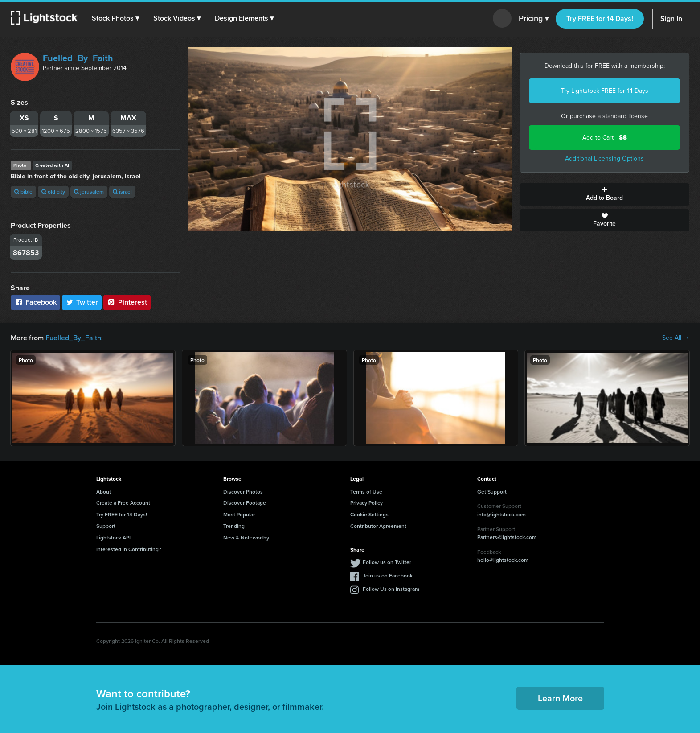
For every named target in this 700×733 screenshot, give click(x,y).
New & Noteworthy (246, 537)
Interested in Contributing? (129, 549)
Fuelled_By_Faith (78, 58)
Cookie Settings (369, 514)
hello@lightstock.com (503, 560)
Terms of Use (366, 492)
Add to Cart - (605, 138)
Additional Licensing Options (604, 159)
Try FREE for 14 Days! (600, 19)
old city (53, 191)
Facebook (35, 302)
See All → (676, 338)
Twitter (82, 302)
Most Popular (239, 514)
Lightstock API (113, 537)
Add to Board (604, 194)
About (104, 492)
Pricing (534, 19)
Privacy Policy (366, 503)
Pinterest (127, 302)
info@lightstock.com (501, 514)
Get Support (492, 492)
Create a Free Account (123, 503)
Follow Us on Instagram (391, 589)
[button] (115, 18)
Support (106, 526)
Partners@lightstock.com (507, 537)
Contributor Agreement (378, 526)
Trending (234, 526)
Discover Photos (243, 492)
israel (122, 191)
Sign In (671, 19)
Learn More (560, 698)
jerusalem (89, 191)
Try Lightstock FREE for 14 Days (605, 91)
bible (23, 191)
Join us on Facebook (388, 575)
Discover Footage (245, 503)
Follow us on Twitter (387, 562)
